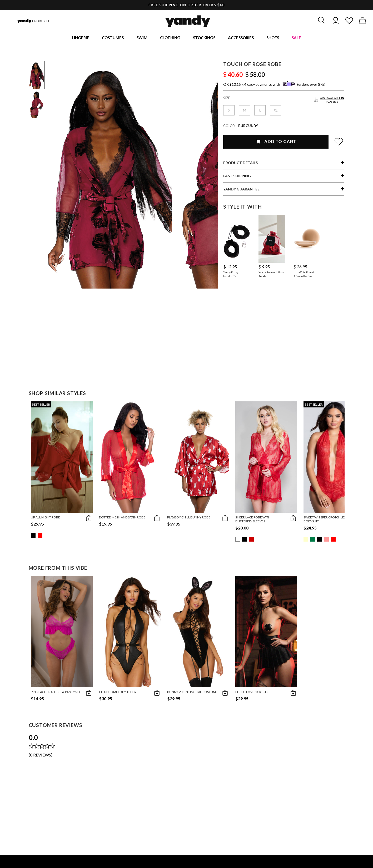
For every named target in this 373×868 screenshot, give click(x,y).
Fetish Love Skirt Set (252, 693)
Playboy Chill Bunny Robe (189, 518)
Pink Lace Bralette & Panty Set (56, 693)
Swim (142, 38)
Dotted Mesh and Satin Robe (122, 518)
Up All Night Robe (45, 518)
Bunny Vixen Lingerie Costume (192, 693)
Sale (296, 38)
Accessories (241, 38)
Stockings (204, 38)
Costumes (113, 38)
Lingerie (81, 38)
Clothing (170, 38)
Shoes (273, 38)
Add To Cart (276, 143)
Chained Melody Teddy (118, 693)
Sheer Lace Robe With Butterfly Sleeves (253, 520)
